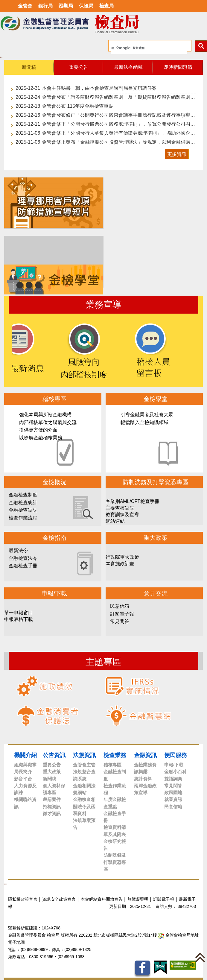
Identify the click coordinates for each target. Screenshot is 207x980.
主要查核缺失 (120, 508)
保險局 (86, 6)
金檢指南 (54, 538)
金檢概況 (54, 482)
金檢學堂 (154, 439)
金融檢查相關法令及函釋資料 (84, 806)
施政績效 (44, 686)
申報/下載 (174, 765)
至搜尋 (164, 24)
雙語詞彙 (173, 779)
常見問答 (120, 621)
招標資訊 (52, 807)
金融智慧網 (138, 716)
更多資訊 (177, 154)
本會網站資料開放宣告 (102, 899)
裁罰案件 (52, 799)
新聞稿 (50, 779)
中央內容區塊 (18, 56)
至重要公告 (23, 162)
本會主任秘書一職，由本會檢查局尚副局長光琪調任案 (99, 88)
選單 (7, 6)
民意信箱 (120, 606)
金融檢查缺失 (23, 510)
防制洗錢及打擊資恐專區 (115, 862)
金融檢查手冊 (23, 566)
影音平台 (23, 779)
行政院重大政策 (122, 557)
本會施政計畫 (120, 564)
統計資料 (143, 779)
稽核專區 (53, 439)
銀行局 (45, 6)
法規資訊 (84, 755)
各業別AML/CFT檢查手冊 (133, 501)
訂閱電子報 (122, 614)
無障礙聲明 (138, 899)
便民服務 (176, 755)
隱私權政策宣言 (23, 899)
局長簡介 (23, 772)
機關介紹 (25, 755)
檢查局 (106, 6)
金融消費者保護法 (47, 716)
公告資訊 (54, 755)
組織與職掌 (25, 765)
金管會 (25, 6)
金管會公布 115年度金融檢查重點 (78, 106)
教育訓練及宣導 (122, 515)
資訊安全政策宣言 (59, 899)
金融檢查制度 (23, 495)
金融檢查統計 (23, 503)
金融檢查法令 (23, 558)
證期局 (66, 6)
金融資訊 (145, 755)
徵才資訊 (52, 813)
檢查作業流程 (23, 518)
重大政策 (52, 772)
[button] (200, 957)
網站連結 (115, 521)
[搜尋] (149, 48)
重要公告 (52, 765)
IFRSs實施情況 (132, 686)
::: (1, 57)
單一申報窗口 (19, 613)
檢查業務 (115, 755)
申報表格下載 (19, 619)
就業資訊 (173, 799)
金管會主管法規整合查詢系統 (84, 772)
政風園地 (173, 793)
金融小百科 (175, 772)
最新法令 (18, 550)
